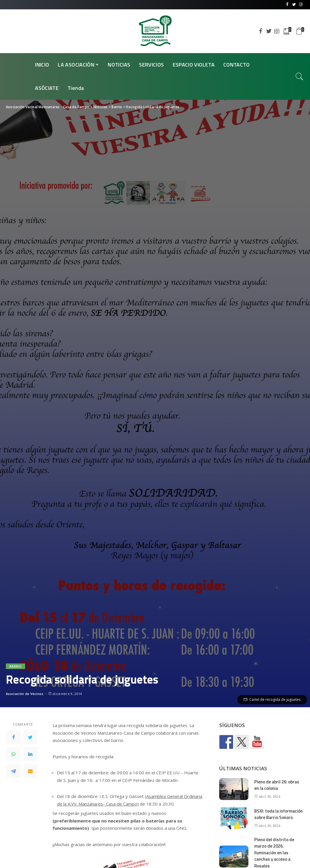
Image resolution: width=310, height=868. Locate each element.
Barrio (15, 666)
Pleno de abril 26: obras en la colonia (277, 785)
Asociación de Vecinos (25, 694)
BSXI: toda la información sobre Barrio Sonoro (278, 814)
